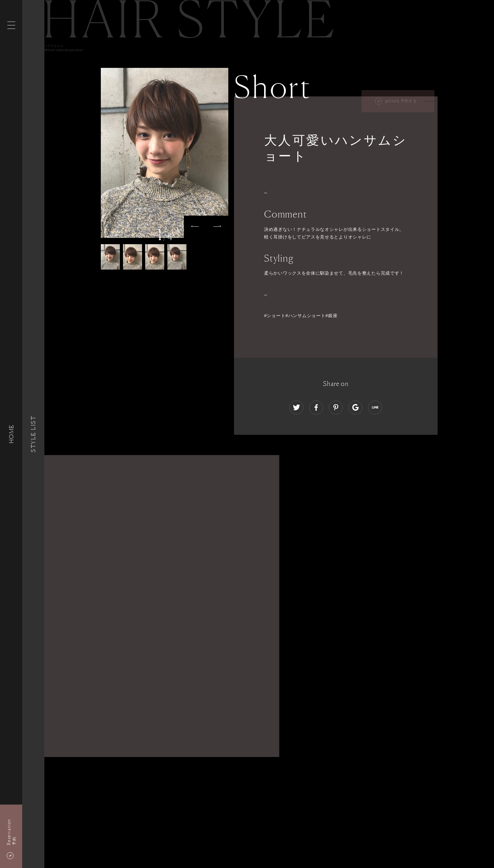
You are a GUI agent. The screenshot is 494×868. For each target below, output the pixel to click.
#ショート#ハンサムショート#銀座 (301, 316)
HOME (11, 434)
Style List (33, 434)
